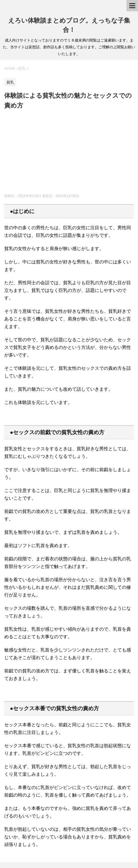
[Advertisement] (69, 153)
